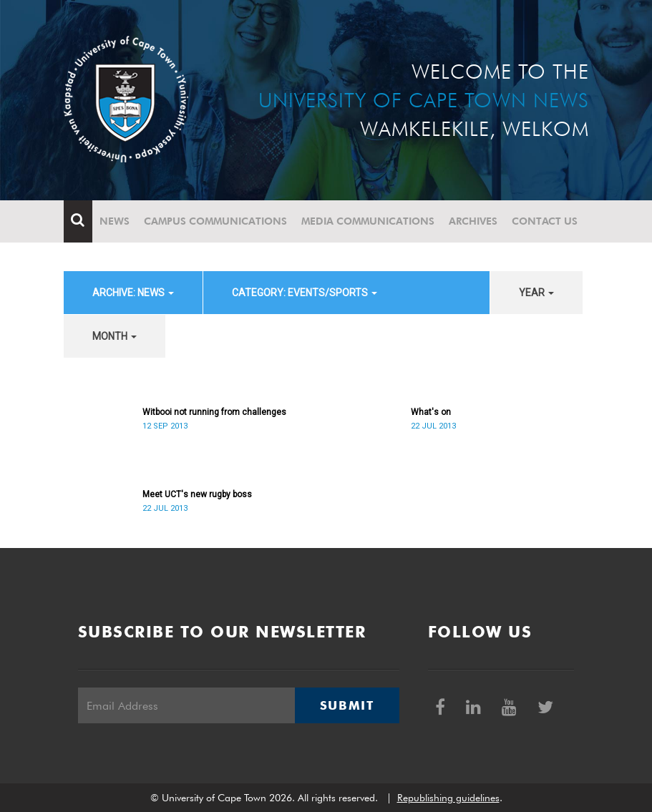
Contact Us (545, 221)
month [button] (115, 336)
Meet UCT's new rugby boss (197, 494)
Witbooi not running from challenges (214, 412)
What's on (431, 412)
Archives (473, 221)
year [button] (536, 293)
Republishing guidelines (448, 798)
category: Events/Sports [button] (305, 293)
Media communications (368, 221)
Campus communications (215, 221)
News (115, 221)
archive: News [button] (133, 293)
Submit (347, 705)
